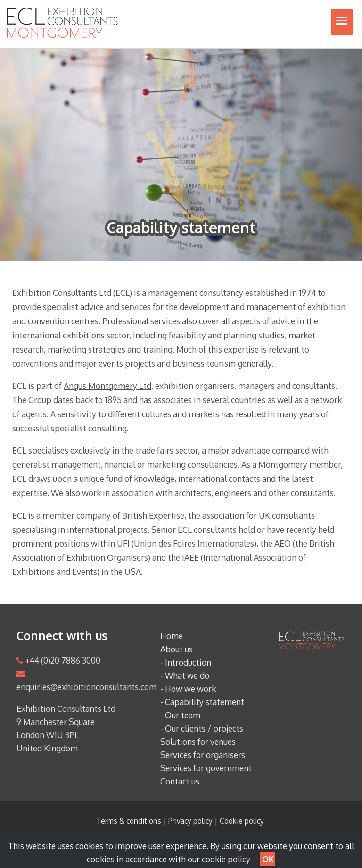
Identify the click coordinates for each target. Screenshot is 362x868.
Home (172, 636)
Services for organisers (203, 755)
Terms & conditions (129, 821)
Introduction (188, 662)
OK (268, 859)
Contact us (180, 781)
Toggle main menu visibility (344, 25)
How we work (190, 689)
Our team (183, 715)
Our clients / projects (204, 728)
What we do (187, 675)
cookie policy (226, 859)
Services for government (206, 768)
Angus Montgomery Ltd (107, 386)
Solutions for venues (198, 742)
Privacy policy (190, 821)
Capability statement (205, 702)
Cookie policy (242, 821)
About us (177, 649)
